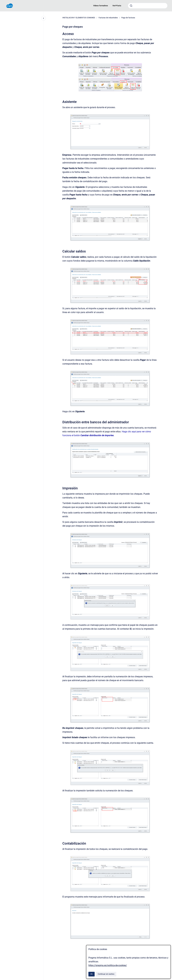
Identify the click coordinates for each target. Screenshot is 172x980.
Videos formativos (101, 6)
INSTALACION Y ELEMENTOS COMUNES (79, 18)
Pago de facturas (128, 18)
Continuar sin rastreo (106, 974)
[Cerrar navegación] (44, 18)
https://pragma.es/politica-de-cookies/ (108, 965)
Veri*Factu (117, 6)
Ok (92, 974)
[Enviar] (131, 6)
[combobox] (148, 6)
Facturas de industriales (108, 18)
